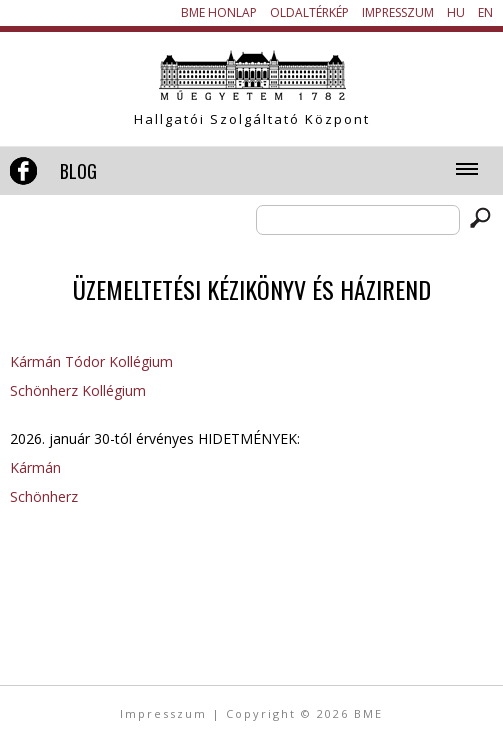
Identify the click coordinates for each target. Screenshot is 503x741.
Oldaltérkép (309, 12)
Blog (78, 171)
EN (485, 12)
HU (456, 12)
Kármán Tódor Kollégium (91, 361)
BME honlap (219, 12)
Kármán (35, 467)
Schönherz (44, 496)
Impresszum (398, 12)
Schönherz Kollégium (78, 390)
